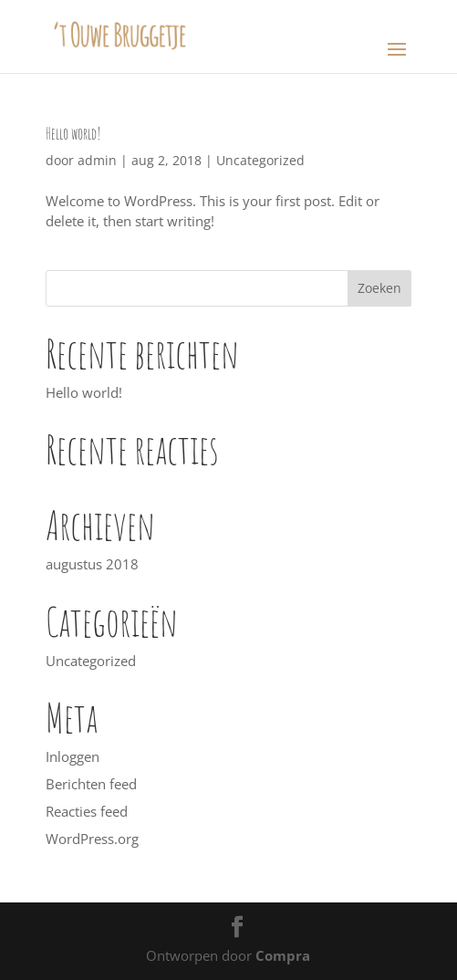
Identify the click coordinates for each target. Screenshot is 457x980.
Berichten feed (91, 784)
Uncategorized (260, 160)
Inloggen (73, 756)
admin (97, 160)
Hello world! (73, 133)
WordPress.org (92, 839)
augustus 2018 (92, 564)
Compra (283, 955)
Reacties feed (87, 811)
